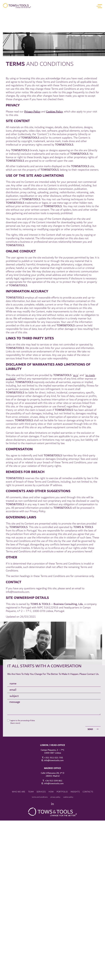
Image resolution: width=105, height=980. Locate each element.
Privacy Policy (32, 177)
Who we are (19, 771)
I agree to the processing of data (22, 699)
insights (75, 771)
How (51, 771)
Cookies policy (68, 776)
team (31, 771)
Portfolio (62, 771)
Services (41, 771)
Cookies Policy (54, 177)
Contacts (88, 771)
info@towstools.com (18, 657)
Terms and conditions (40, 776)
